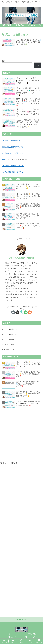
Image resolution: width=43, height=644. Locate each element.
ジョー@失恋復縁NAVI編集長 (21, 258)
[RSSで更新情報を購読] (30, 312)
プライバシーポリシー (32, 637)
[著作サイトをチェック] (13, 312)
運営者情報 (32, 634)
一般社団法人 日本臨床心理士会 (13, 166)
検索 (3, 61)
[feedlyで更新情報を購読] (26, 312)
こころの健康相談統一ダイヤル (12, 172)
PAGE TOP (22, 620)
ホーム (11, 634)
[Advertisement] (21, 434)
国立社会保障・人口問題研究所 (12, 153)
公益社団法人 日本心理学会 (11, 141)
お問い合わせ (11, 637)
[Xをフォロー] (17, 312)
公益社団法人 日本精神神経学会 (13, 147)
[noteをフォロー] (21, 312)
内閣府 (4, 159)
